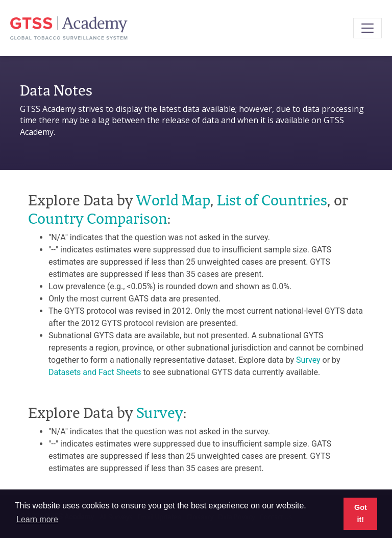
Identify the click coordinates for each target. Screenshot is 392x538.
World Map (173, 200)
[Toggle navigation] (367, 28)
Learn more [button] (37, 519)
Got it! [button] (361, 513)
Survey (308, 360)
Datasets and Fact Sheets (95, 372)
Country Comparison (98, 218)
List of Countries (272, 200)
